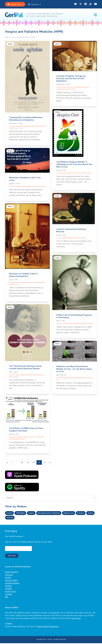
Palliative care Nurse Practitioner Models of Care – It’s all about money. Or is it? (74, 370)
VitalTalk (33, 518)
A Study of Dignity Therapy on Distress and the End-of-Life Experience (71, 79)
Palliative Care (14, 378)
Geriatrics (18, 187)
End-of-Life (71, 88)
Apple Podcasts (12, 573)
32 (46, 463)
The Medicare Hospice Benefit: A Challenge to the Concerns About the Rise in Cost (74, 165)
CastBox (9, 590)
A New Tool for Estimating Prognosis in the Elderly (74, 317)
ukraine (22, 518)
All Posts (12, 127)
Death (64, 88)
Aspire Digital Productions (48, 628)
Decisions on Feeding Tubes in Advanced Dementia (23, 276)
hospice (35, 514)
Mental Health (14, 129)
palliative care (79, 514)
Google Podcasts (12, 584)
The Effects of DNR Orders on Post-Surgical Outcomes (26, 431)
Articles (10, 45)
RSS (7, 598)
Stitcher (8, 587)
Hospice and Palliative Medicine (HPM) (34, 127)
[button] (95, 15)
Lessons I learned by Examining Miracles (71, 231)
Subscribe (34, 5)
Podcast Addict (11, 581)
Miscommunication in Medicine (56, 514)
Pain (21, 129)
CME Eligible (23, 514)
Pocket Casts (11, 592)
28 (23, 463)
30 (34, 463)
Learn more (76, 619)
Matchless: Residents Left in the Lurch (25, 180)
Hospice (65, 174)
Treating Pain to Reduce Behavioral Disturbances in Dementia (26, 120)
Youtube (8, 595)
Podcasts (11, 518)
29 (29, 463)
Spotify (8, 578)
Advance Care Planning (16, 438)
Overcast (9, 576)
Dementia (18, 127)
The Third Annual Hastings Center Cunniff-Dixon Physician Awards (25, 368)
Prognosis (90, 325)
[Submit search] (94, 499)
